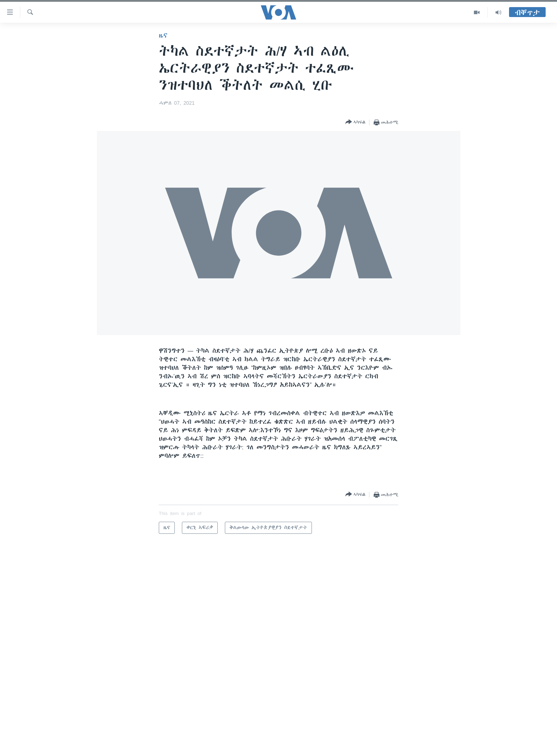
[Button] (355, 122)
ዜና (163, 35)
